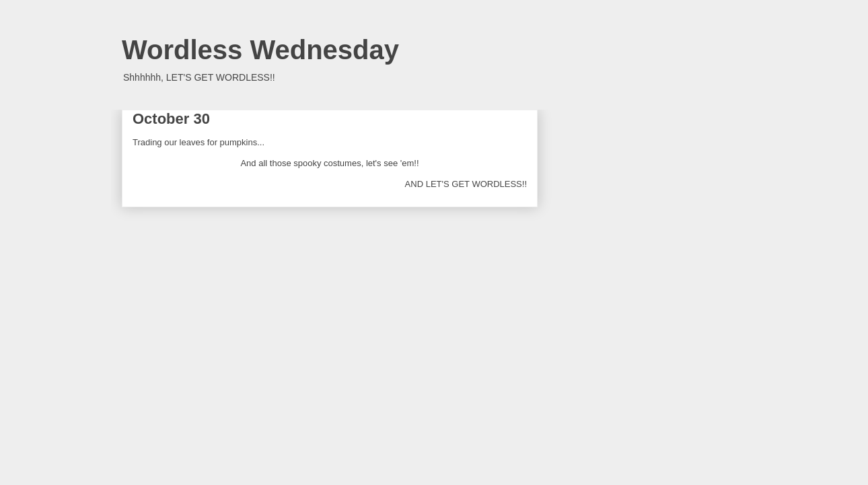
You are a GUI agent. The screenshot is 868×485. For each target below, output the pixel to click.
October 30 (171, 119)
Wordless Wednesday (260, 50)
